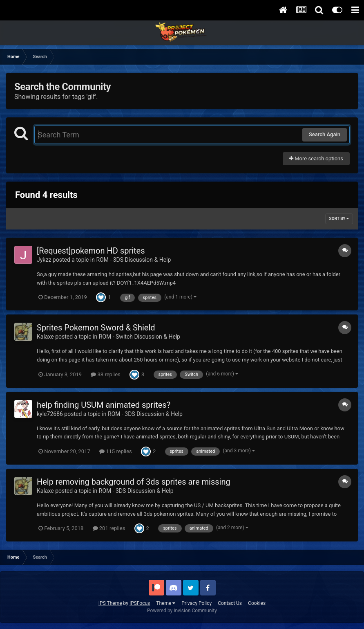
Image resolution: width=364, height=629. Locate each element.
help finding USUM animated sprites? (104, 405)
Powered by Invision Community (182, 611)
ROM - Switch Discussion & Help (140, 337)
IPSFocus (140, 603)
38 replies (105, 374)
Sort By (339, 219)
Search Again (325, 134)
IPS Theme (110, 603)
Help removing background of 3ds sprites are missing (134, 482)
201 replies (109, 528)
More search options (316, 158)
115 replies (116, 451)
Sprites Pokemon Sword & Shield (96, 328)
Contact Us (230, 603)
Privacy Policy (197, 603)
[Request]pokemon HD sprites (91, 251)
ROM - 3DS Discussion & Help (133, 260)
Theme (166, 603)
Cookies (257, 603)
